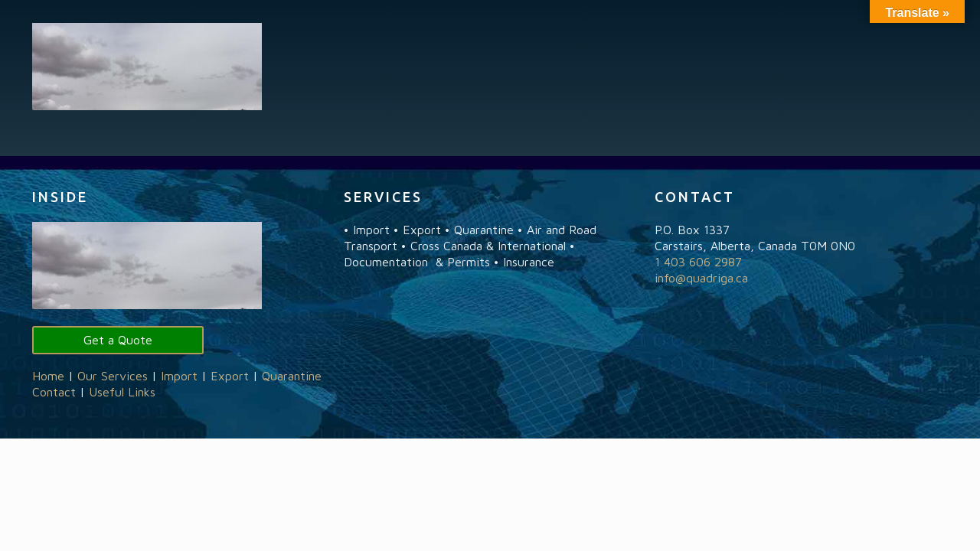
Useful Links (122, 392)
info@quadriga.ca (701, 278)
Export (230, 376)
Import (179, 376)
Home (48, 376)
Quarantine (292, 376)
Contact (54, 392)
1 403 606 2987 (698, 262)
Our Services (113, 376)
